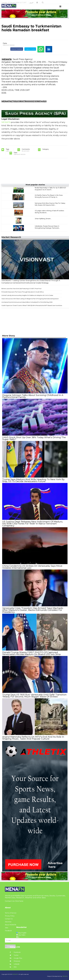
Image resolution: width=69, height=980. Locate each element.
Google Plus (16, 958)
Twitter (14, 955)
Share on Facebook (17, 53)
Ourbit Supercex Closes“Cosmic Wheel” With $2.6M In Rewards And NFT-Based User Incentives (32, 309)
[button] (37, 2)
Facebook (15, 952)
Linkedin (15, 964)
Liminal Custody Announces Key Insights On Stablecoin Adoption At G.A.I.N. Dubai (27, 299)
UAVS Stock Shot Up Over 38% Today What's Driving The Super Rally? (34, 442)
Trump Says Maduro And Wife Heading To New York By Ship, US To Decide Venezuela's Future (33, 483)
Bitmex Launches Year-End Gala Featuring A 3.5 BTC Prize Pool (21, 292)
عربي (31, 2)
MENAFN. (15, 974)
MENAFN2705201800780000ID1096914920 (24, 105)
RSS (13, 967)
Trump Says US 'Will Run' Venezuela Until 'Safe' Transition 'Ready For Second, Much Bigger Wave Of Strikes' (34, 696)
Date (5, 47)
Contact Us (9, 919)
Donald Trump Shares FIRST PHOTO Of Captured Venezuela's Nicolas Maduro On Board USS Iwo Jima (31, 654)
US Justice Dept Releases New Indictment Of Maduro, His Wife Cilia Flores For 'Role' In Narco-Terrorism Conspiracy (35, 526)
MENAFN (7, 63)
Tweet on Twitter (30, 53)
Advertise (8, 922)
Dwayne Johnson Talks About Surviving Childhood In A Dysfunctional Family (33, 400)
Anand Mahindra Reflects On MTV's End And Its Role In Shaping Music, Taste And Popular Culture (33, 738)
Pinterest (15, 961)
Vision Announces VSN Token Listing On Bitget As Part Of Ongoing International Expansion (30, 302)
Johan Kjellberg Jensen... (43, 222)
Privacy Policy (10, 916)
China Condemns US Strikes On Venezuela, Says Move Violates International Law (32, 568)
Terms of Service (11, 913)
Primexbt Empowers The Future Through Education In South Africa (23, 296)
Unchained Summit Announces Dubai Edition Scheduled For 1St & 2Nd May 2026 (27, 306)
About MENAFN (11, 925)
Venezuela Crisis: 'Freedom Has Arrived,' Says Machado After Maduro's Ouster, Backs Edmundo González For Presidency (33, 611)
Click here (19, 901)
